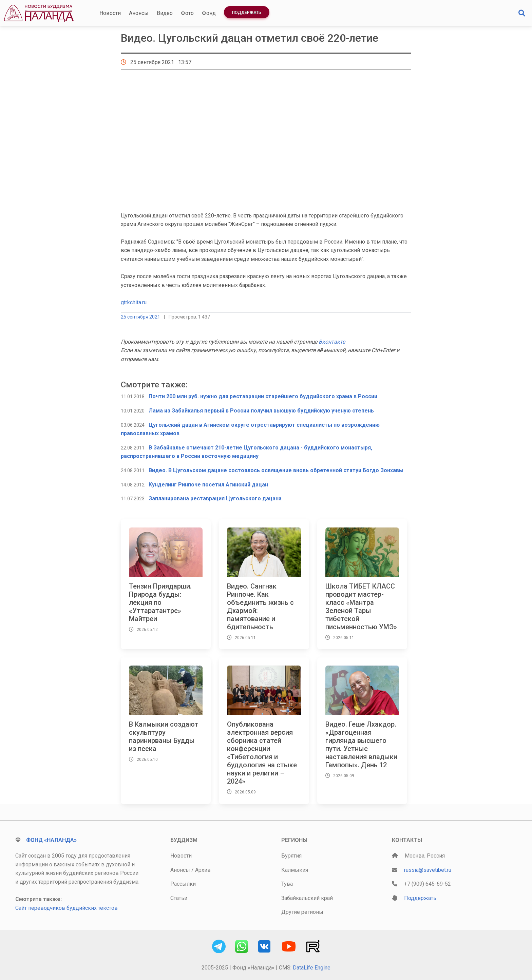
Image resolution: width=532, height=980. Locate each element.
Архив (203, 870)
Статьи (179, 898)
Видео (165, 13)
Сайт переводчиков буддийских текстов (66, 908)
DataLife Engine (312, 968)
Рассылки (183, 884)
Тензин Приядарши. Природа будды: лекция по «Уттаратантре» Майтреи (160, 602)
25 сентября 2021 (140, 317)
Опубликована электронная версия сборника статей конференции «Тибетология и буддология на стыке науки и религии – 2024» (262, 753)
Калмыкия (295, 870)
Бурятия (291, 856)
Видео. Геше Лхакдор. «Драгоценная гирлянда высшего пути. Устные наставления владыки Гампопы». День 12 (361, 745)
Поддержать (247, 13)
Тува (287, 884)
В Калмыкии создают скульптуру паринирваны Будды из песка (164, 736)
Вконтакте (332, 342)
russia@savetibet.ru (428, 870)
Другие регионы (302, 912)
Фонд (209, 13)
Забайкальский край (307, 898)
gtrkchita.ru (134, 302)
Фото (187, 13)
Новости (110, 13)
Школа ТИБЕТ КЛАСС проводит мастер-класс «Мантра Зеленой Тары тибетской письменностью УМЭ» (361, 607)
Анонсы (139, 13)
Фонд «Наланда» (51, 840)
